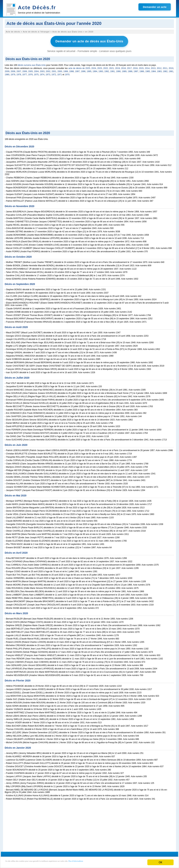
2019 (118, 67)
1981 (171, 70)
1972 (54, 73)
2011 (165, 67)
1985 (148, 70)
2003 (42, 70)
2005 (31, 70)
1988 (130, 70)
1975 (36, 73)
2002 (48, 70)
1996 (83, 70)
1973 (48, 73)
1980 (7, 73)
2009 (7, 70)
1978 (19, 73)
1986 (142, 70)
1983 (159, 70)
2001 (54, 70)
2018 (123, 67)
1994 (95, 70)
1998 (72, 70)
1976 (31, 73)
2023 (100, 67)
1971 (60, 73)
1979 (13, 73)
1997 (77, 70)
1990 (118, 70)
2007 (19, 70)
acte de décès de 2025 (79, 67)
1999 (66, 70)
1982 (165, 70)
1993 (101, 70)
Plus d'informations (117, 863)
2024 (94, 67)
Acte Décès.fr (37, 7)
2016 (135, 67)
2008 (13, 70)
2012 (159, 67)
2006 (25, 70)
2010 (171, 67)
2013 (153, 67)
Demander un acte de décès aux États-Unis (89, 41)
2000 (60, 70)
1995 (89, 70)
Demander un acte (155, 7)
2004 (36, 70)
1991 (112, 70)
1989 (124, 70)
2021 (112, 67)
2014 (147, 67)
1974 (42, 73)
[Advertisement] (89, 103)
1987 (136, 70)
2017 (129, 67)
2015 (141, 67)
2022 (106, 67)
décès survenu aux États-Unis (32, 64)
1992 (107, 70)
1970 (67, 73)
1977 (25, 73)
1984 (154, 70)
